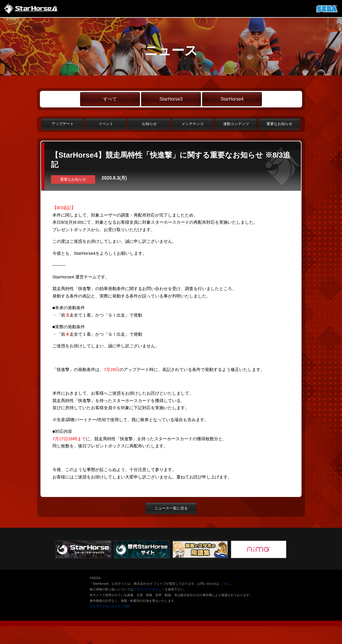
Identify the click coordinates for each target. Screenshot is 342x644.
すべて (110, 99)
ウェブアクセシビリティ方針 (110, 606)
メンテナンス (193, 124)
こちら (225, 584)
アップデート (63, 124)
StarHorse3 (171, 99)
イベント (106, 124)
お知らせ (149, 124)
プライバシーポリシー (149, 589)
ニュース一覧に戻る (171, 508)
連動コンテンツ (236, 124)
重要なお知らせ (279, 124)
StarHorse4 (232, 99)
